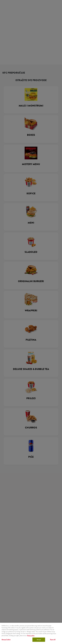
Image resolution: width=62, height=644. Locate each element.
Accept (39, 640)
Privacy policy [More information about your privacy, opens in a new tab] (31, 636)
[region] (31, 633)
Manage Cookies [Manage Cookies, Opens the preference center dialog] (6, 640)
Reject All (53, 640)
